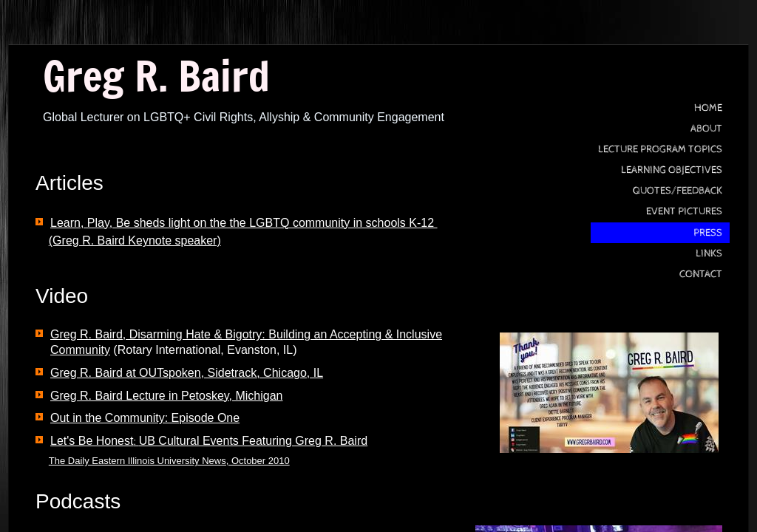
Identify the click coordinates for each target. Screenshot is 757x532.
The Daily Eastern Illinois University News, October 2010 (169, 461)
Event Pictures (684, 211)
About (706, 129)
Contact (701, 274)
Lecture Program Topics (660, 149)
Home (708, 108)
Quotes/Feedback (678, 191)
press (708, 233)
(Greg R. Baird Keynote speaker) (135, 241)
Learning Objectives (672, 170)
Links (709, 253)
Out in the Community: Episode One (145, 418)
